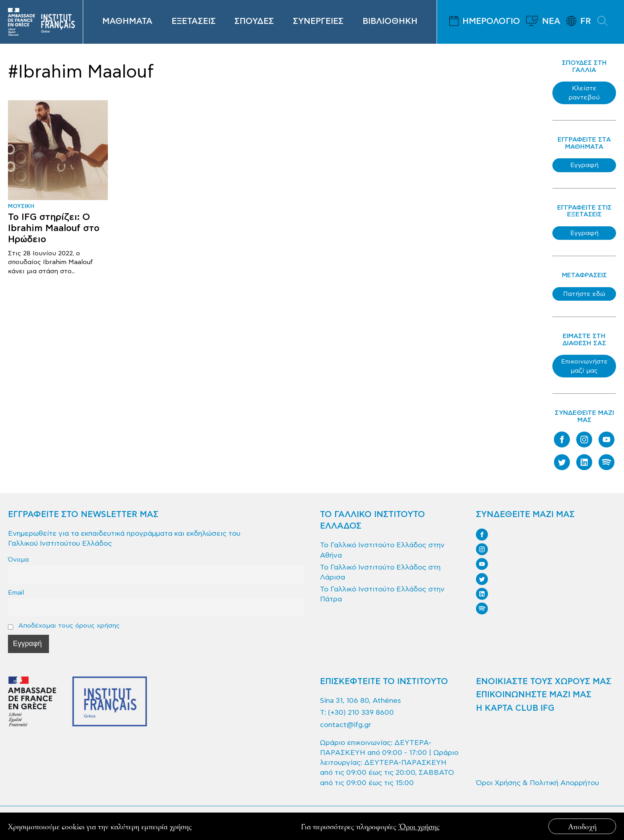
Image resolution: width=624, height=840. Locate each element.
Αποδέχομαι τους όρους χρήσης (64, 626)
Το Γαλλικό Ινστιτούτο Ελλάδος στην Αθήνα (382, 550)
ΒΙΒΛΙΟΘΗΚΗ (390, 21)
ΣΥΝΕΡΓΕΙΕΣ (318, 21)
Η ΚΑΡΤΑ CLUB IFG (515, 708)
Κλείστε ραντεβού (584, 93)
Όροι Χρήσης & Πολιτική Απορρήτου (537, 783)
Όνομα (18, 559)
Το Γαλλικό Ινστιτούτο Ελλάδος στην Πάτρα (382, 594)
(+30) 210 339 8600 (361, 713)
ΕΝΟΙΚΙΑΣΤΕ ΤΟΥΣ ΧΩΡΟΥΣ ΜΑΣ (544, 682)
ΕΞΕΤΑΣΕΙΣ (194, 21)
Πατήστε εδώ (584, 294)
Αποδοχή (582, 826)
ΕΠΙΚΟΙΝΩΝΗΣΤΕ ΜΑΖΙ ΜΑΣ (534, 695)
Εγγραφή (584, 165)
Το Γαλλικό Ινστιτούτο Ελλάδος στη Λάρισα (380, 572)
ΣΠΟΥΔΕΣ (254, 21)
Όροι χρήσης (419, 826)
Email (16, 592)
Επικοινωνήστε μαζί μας (584, 366)
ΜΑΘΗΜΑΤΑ (127, 21)
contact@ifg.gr (345, 725)
